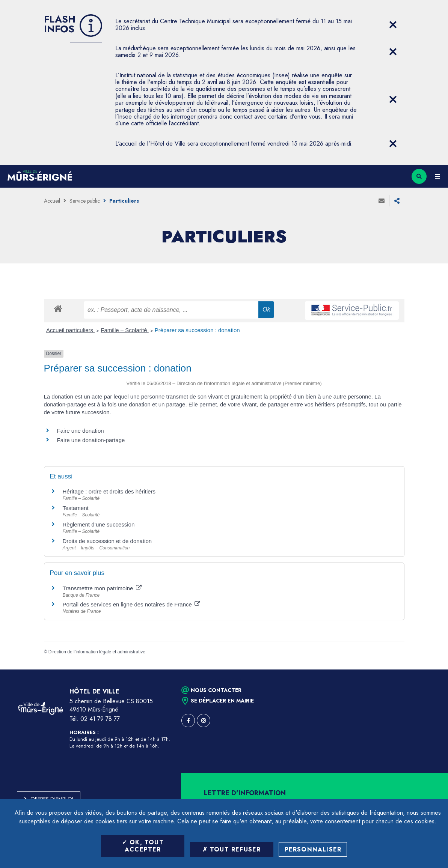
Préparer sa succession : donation (197, 330)
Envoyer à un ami (382, 201)
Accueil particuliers (70, 330)
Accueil (52, 201)
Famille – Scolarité (125, 330)
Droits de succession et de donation (107, 541)
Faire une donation (81, 431)
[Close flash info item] (393, 25)
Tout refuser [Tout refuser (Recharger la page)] (232, 849)
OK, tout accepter (143, 846)
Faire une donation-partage (91, 440)
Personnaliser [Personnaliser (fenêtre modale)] (313, 849)
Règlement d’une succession (99, 524)
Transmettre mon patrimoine (102, 588)
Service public (85, 201)
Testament (76, 508)
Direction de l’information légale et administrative (97, 652)
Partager (397, 201)
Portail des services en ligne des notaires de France (132, 604)
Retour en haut (429, 669)
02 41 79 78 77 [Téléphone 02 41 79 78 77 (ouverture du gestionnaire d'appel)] (100, 719)
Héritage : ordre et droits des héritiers (109, 491)
